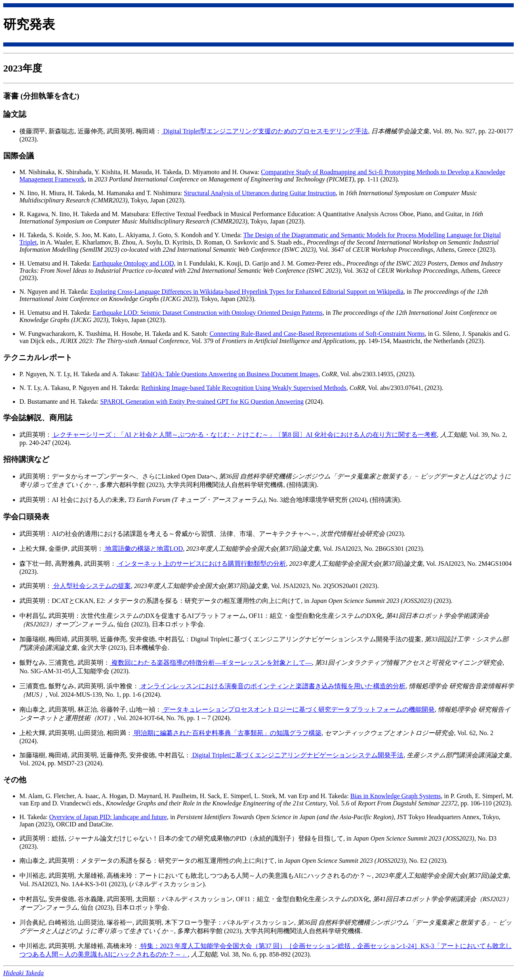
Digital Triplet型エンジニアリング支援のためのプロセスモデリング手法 (265, 131)
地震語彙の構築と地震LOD (143, 549)
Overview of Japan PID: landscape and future (108, 817)
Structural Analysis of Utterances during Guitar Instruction (260, 193)
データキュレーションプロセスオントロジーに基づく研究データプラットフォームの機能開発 (298, 709)
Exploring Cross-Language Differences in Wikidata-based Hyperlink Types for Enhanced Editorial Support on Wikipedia (247, 292)
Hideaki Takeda (23, 973)
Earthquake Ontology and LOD (133, 263)
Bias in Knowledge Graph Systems (395, 796)
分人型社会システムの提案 (91, 586)
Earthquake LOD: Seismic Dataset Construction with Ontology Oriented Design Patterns (207, 313)
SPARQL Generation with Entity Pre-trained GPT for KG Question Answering (202, 401)
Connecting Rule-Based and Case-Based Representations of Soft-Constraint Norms (317, 334)
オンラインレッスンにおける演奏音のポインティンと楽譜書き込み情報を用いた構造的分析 (272, 686)
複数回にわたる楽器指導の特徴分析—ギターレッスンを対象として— (211, 663)
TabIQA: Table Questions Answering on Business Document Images (230, 374)
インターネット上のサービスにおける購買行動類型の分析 (201, 564)
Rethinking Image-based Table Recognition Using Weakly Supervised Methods (244, 388)
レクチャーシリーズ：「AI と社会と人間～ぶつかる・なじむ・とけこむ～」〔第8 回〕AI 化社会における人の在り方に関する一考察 (244, 435)
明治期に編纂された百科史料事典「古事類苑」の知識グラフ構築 (227, 733)
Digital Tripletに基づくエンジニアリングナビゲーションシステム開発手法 (297, 755)
